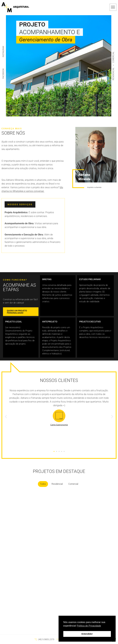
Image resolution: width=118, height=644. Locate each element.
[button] (113, 7)
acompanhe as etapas (19, 287)
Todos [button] (43, 484)
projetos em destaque (59, 471)
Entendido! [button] (87, 634)
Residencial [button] (57, 484)
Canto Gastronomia (59, 425)
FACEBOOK (3, 74)
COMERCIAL (113, 57)
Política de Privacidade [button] (89, 626)
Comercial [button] (73, 484)
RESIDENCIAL (113, 73)
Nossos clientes (59, 380)
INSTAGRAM (3, 52)
